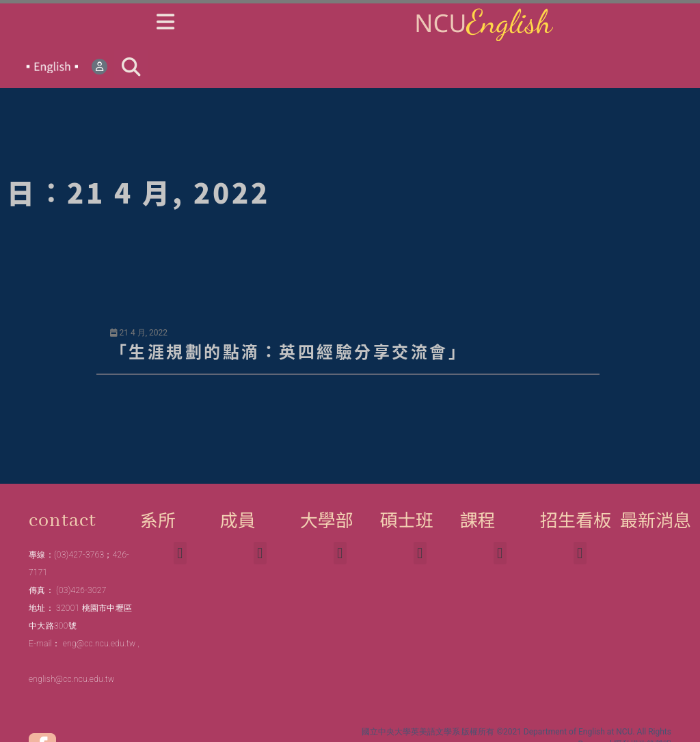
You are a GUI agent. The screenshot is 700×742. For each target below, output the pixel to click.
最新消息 (656, 519)
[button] (131, 67)
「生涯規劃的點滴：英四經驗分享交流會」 (289, 351)
